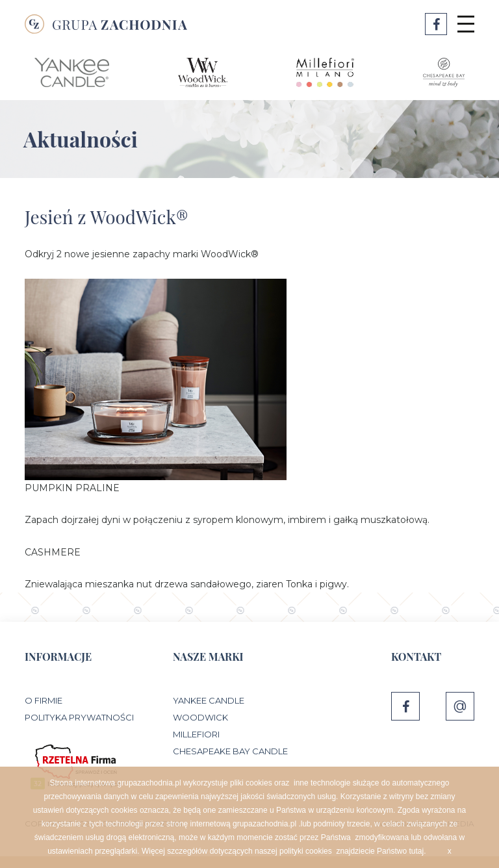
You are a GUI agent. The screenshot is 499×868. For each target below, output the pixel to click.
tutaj (416, 851)
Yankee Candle (209, 700)
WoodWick (200, 717)
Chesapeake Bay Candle (230, 751)
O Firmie (44, 700)
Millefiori (196, 734)
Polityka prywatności (79, 717)
